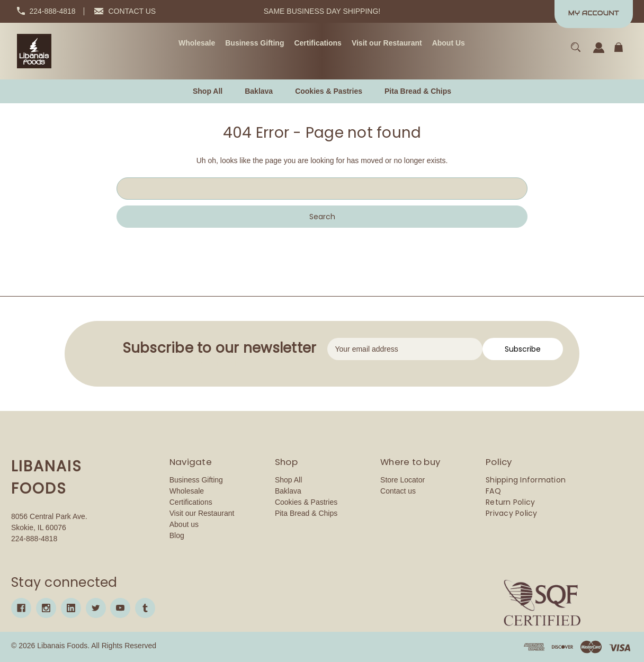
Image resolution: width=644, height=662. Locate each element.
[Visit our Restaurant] (387, 43)
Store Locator (402, 480)
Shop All (288, 480)
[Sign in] (599, 53)
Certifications (191, 502)
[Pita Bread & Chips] (418, 91)
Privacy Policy (512, 513)
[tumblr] (145, 608)
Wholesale (187, 491)
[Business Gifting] (254, 43)
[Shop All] (208, 91)
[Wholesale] (197, 43)
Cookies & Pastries (306, 502)
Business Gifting (196, 480)
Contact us (398, 491)
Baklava (288, 491)
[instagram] (46, 608)
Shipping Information (526, 480)
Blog (177, 535)
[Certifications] (317, 43)
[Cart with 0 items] (618, 52)
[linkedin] (71, 608)
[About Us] (449, 43)
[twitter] (96, 608)
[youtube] (120, 608)
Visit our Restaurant (202, 513)
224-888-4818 (52, 11)
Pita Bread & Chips (306, 513)
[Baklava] (259, 91)
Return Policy (510, 502)
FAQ (493, 491)
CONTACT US (132, 11)
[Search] (576, 52)
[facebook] (21, 608)
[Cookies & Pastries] (329, 91)
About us (184, 524)
